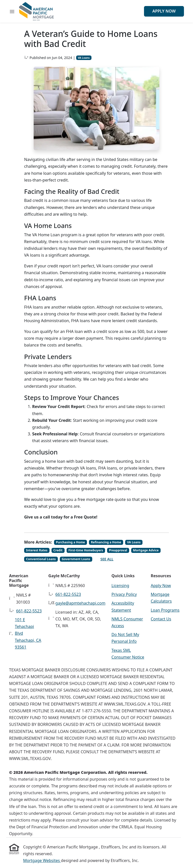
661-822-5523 (29, 611)
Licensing (120, 586)
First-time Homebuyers (86, 550)
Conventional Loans (41, 559)
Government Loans (76, 559)
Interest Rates (37, 550)
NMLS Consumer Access (127, 622)
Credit (58, 550)
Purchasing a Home (71, 542)
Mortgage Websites (42, 860)
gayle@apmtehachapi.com (80, 603)
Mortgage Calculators (161, 598)
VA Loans (84, 58)
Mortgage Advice (146, 550)
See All (107, 559)
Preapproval (118, 550)
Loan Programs (165, 610)
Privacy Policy (124, 594)
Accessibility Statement (123, 606)
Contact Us (161, 619)
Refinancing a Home (106, 542)
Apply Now (164, 11)
